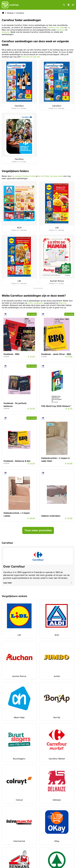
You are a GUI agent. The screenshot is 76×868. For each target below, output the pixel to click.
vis (68, 27)
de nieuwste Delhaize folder (24, 176)
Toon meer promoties (38, 530)
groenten (51, 27)
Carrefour (20, 13)
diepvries (63, 303)
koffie (30, 303)
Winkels (10, 13)
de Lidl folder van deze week (50, 176)
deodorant (61, 30)
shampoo (6, 32)
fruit (57, 27)
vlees (62, 27)
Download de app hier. (31, 57)
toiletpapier (38, 303)
